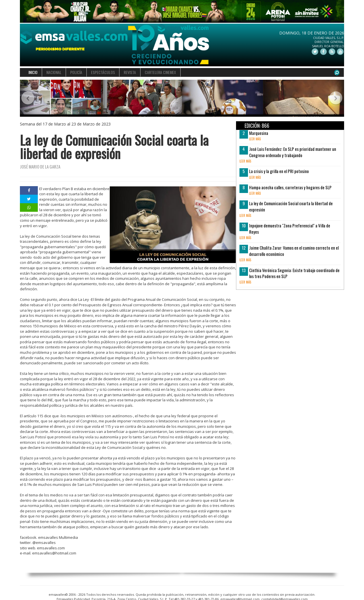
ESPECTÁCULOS (103, 72)
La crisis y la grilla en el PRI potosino (279, 171)
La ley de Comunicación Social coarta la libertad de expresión (291, 206)
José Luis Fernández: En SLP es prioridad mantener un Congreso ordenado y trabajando (293, 152)
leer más (255, 139)
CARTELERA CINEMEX (160, 72)
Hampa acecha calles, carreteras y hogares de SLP (290, 187)
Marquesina (259, 133)
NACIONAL (54, 72)
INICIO (33, 72)
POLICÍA (76, 72)
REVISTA (130, 72)
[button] (28, 98)
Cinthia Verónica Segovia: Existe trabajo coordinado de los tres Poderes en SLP (294, 273)
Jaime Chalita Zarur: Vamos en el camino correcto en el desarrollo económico (294, 251)
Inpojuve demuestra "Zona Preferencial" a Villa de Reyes (290, 228)
